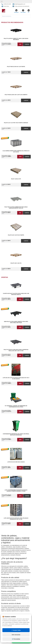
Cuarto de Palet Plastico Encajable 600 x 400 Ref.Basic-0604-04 (16, 294)
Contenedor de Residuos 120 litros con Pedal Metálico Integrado (16, 434)
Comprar (27, 44)
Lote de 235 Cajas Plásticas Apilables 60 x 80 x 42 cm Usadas (16, 378)
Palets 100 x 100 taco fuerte (16, 235)
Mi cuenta (23, 11)
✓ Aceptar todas (16, 630)
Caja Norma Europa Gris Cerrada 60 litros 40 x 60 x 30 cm (16, 151)
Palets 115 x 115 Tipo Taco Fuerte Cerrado (16, 123)
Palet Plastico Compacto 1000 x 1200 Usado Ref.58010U (16, 39)
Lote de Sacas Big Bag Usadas (16, 462)
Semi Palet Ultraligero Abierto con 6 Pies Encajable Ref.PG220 (16, 322)
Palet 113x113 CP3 (16, 179)
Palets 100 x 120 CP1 (16, 263)
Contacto (16, 11)
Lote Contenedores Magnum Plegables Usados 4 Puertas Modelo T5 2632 (16, 491)
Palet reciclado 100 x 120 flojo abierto (16, 95)
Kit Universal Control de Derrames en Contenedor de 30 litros (16, 406)
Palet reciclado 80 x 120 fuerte (16, 67)
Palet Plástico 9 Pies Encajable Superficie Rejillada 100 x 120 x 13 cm (16, 350)
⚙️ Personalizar (16, 639)
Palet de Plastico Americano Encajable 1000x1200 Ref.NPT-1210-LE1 (16, 208)
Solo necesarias (16, 635)
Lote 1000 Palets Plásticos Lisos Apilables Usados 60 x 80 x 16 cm (16, 519)
